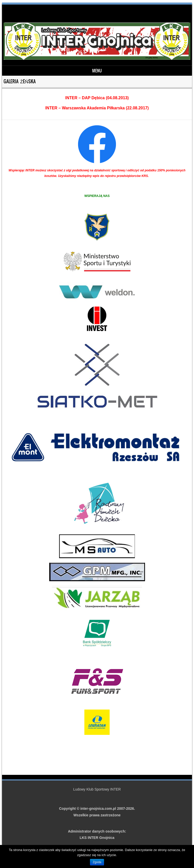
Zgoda (97, 862)
